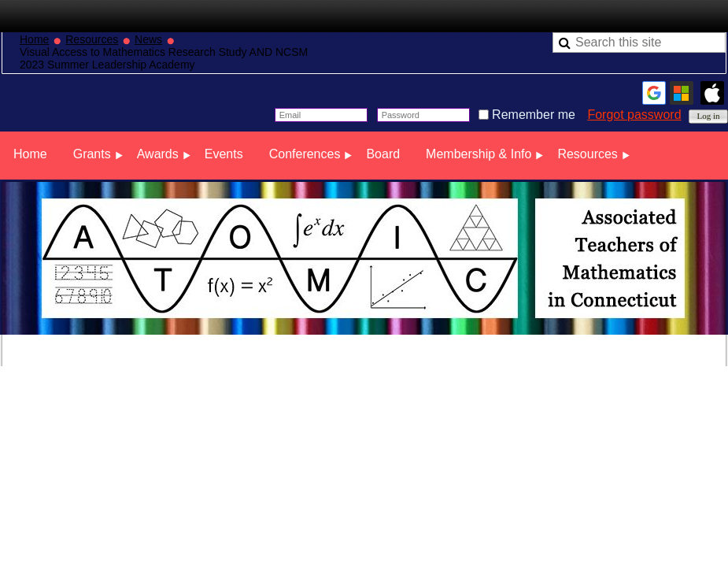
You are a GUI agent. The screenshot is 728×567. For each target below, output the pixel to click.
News (148, 39)
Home (34, 39)
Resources (92, 39)
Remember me (534, 115)
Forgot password (634, 115)
